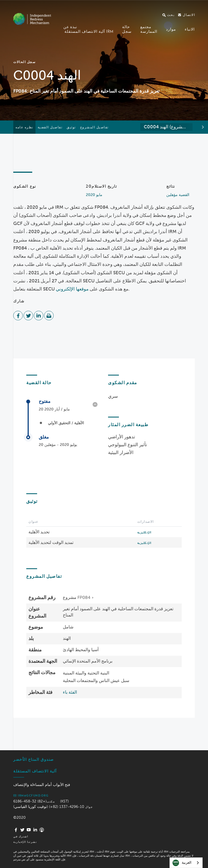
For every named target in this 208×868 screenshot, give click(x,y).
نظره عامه (24, 127)
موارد (171, 29)
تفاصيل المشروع (94, 127)
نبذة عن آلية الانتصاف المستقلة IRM (88, 29)
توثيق (71, 127)
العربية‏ (182, 863)
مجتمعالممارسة (149, 29)
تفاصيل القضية (50, 127)
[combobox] (166, 127)
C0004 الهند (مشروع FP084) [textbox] (168, 127)
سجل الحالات (24, 62)
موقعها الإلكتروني (72, 289)
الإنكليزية (144, 532)
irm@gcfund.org (31, 795)
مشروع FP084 (77, 597)
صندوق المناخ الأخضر (34, 759)
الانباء (190, 29)
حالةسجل (127, 29)
